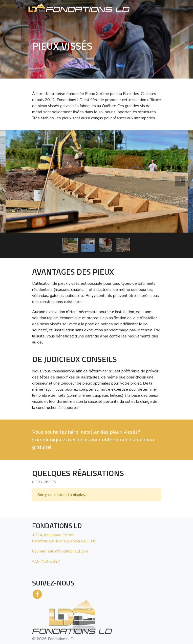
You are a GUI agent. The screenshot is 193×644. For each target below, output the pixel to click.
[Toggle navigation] (158, 8)
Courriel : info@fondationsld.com (60, 551)
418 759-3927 (46, 561)
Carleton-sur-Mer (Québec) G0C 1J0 (64, 541)
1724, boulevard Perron (53, 535)
